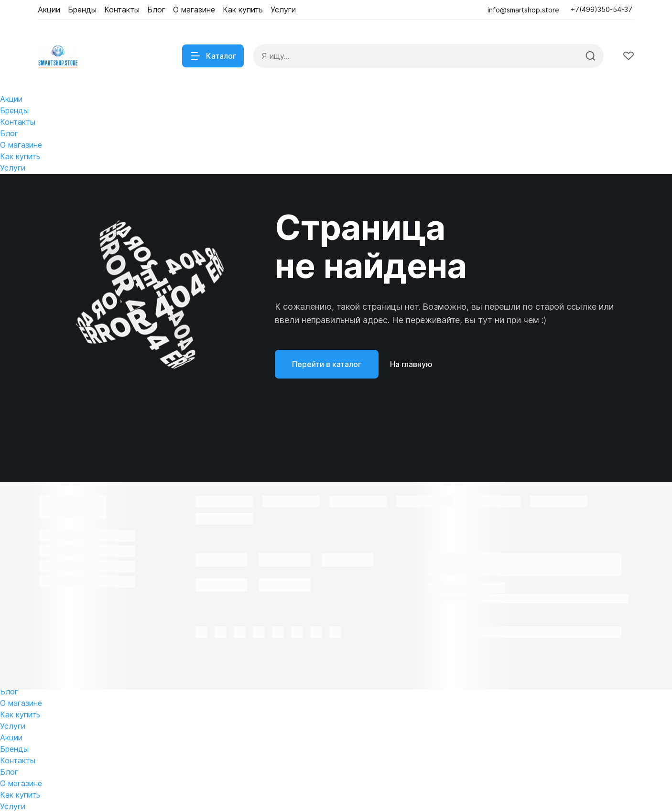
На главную (411, 364)
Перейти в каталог (327, 364)
